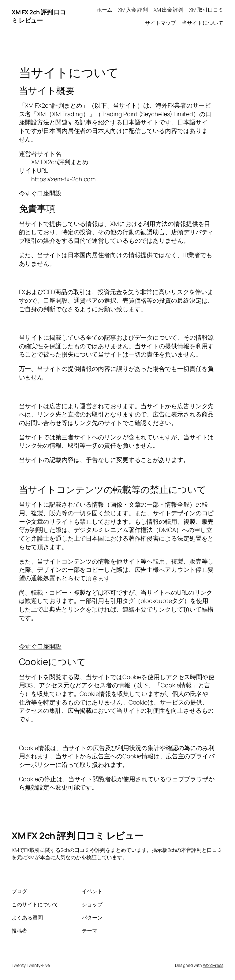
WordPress (213, 965)
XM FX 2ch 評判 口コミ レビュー (39, 16)
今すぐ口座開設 (40, 193)
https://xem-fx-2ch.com (63, 179)
